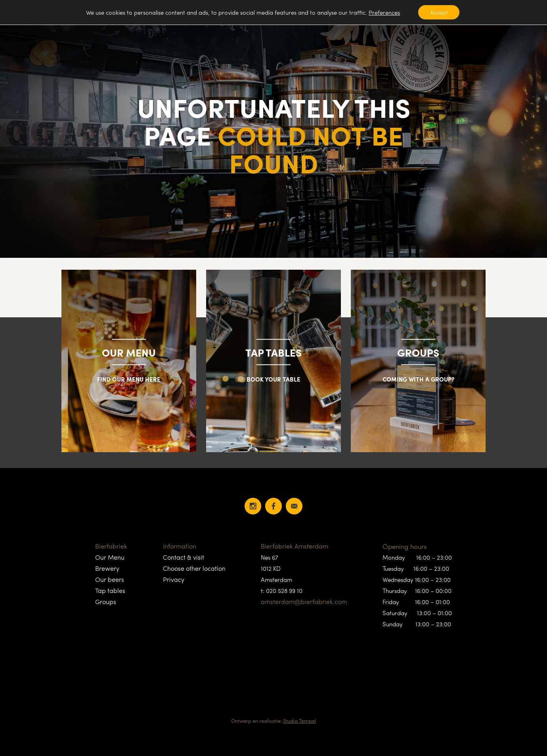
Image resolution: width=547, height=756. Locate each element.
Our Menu (110, 557)
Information (180, 546)
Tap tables (110, 590)
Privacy (174, 579)
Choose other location (194, 568)
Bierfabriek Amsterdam (295, 546)
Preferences (384, 12)
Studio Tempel (299, 721)
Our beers (110, 579)
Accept (439, 12)
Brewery (107, 568)
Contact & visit (184, 557)
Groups (106, 602)
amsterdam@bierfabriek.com (304, 602)
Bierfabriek (111, 546)
